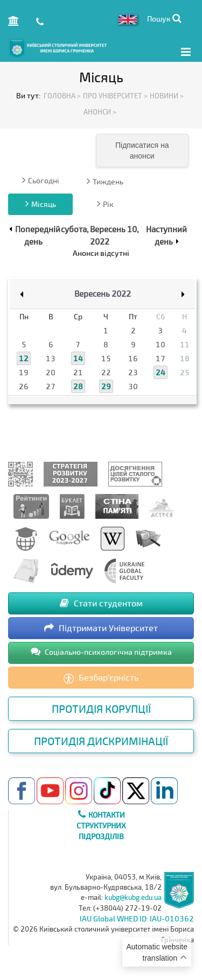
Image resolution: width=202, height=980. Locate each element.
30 (133, 386)
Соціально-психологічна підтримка (101, 652)
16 (133, 358)
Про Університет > (115, 96)
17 (161, 358)
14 (78, 358)
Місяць (41, 204)
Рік (105, 204)
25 (185, 372)
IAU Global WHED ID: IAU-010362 (137, 918)
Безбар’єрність (101, 678)
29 (106, 386)
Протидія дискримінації (101, 741)
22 (106, 372)
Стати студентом (101, 603)
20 (51, 372)
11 (185, 344)
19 (24, 372)
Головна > (62, 96)
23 (133, 372)
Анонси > (100, 112)
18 (185, 358)
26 (24, 386)
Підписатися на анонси (142, 151)
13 (51, 358)
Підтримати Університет (101, 628)
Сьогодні (41, 180)
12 (24, 358)
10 (161, 344)
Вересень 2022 (103, 294)
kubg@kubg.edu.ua (133, 897)
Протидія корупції (101, 709)
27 (51, 386)
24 (161, 372)
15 (106, 358)
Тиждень (105, 181)
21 (78, 372)
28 (78, 386)
